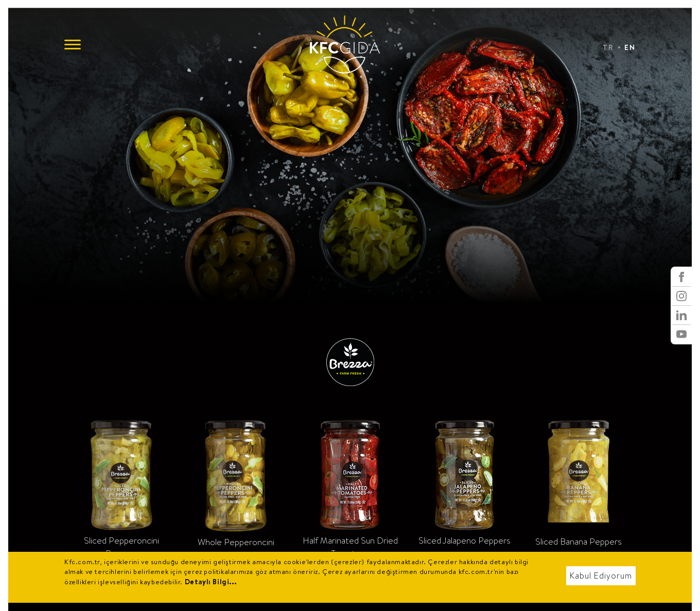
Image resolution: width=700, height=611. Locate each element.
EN (630, 47)
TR (608, 47)
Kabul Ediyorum (601, 576)
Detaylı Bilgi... (211, 582)
